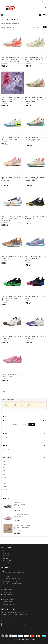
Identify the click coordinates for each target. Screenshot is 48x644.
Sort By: (4, 27)
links (43, 2)
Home (2, 20)
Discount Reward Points (9, 563)
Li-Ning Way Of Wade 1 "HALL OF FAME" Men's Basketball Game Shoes (22, 527)
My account (6, 556)
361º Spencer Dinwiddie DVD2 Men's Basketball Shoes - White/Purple (11, 219)
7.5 (4, 465)
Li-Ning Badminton (8, 602)
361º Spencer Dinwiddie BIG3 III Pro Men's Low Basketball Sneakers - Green (34, 59)
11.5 (5, 487)
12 (4, 490)
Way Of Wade (7, 592)
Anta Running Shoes (9, 599)
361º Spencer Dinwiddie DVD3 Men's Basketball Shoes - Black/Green (11, 298)
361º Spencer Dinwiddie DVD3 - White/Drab (11, 337)
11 (4, 483)
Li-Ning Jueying (7, 597)
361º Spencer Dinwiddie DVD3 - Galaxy (34, 297)
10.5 (5, 480)
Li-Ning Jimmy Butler (8, 595)
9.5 (4, 477)
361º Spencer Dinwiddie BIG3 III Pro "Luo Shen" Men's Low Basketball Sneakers (34, 99)
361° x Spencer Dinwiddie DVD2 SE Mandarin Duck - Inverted (33, 258)
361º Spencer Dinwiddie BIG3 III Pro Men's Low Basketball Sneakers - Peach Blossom (11, 59)
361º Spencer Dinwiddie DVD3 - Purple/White (34, 337)
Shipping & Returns (8, 560)
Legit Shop (6, 558)
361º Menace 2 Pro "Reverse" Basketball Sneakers (11, 375)
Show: (33, 27)
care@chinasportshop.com (13, 578)
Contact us (6, 553)
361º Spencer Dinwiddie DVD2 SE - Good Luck (11, 257)
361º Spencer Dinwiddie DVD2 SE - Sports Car (34, 218)
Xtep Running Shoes (9, 604)
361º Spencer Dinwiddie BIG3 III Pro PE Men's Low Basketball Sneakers (11, 99)
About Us (5, 551)
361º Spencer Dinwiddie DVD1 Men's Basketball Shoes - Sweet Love (11, 179)
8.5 (4, 471)
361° (7, 20)
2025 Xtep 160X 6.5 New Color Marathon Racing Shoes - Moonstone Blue (21, 504)
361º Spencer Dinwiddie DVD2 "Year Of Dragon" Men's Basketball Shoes (34, 179)
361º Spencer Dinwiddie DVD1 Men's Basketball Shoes (11, 138)
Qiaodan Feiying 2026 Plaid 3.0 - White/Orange (21, 515)
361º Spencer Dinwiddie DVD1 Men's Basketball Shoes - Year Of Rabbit (34, 139)
